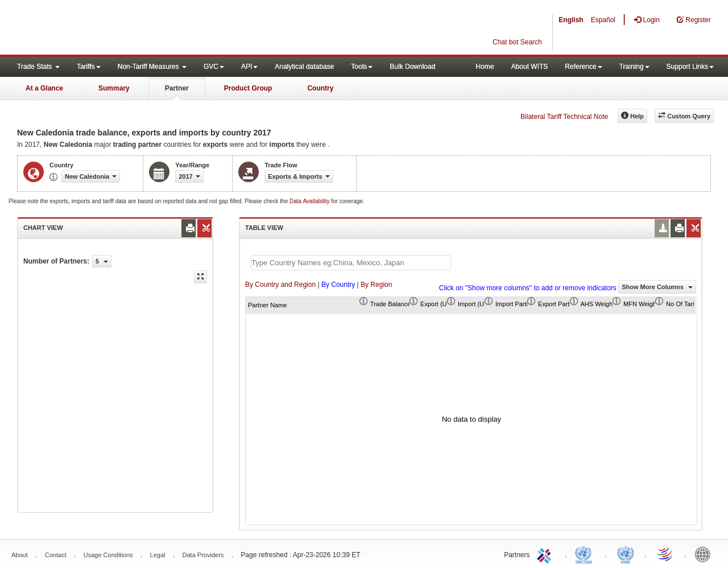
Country (320, 88)
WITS (114, 28)
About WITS (530, 67)
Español (603, 20)
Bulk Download (412, 67)
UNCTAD (586, 554)
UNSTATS (626, 554)
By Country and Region (280, 285)
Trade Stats (38, 67)
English (571, 20)
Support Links (690, 67)
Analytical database (304, 67)
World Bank (705, 554)
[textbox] (351, 263)
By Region (376, 285)
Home (485, 67)
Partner (177, 88)
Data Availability (310, 201)
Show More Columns (657, 287)
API (249, 67)
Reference (583, 67)
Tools (362, 67)
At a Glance (44, 88)
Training (634, 67)
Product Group (248, 88)
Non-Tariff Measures (152, 67)
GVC (214, 67)
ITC (546, 554)
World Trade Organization (665, 554)
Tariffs (89, 67)
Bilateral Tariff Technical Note (564, 117)
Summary (114, 88)
